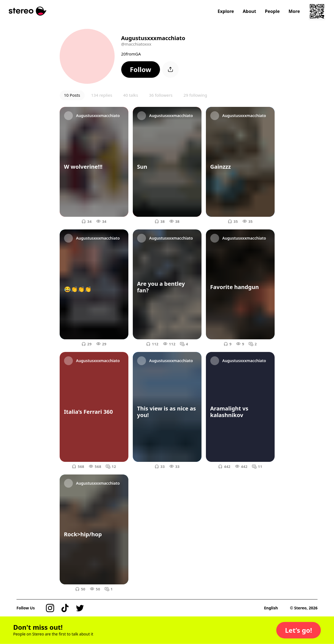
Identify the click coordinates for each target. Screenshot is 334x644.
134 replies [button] (102, 95)
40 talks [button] (131, 95)
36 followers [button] (161, 95)
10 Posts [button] (72, 95)
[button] (141, 70)
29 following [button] (195, 95)
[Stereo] (28, 11)
